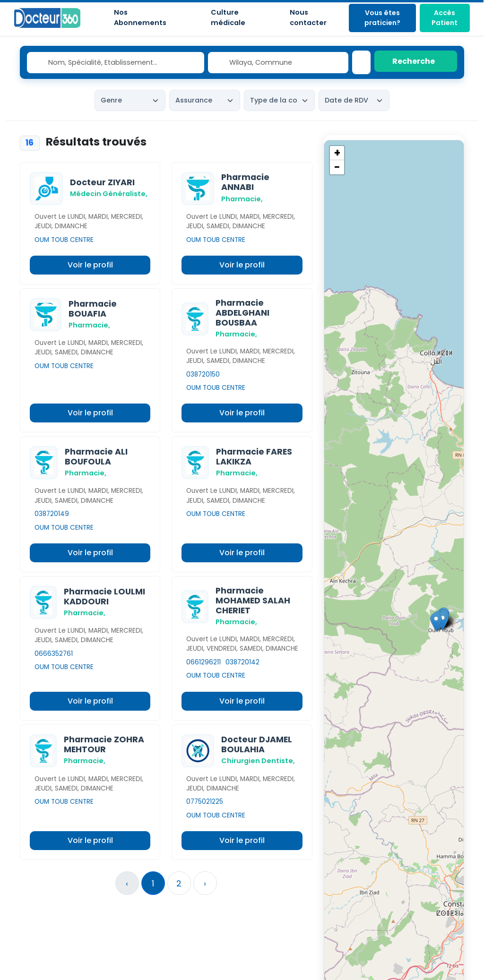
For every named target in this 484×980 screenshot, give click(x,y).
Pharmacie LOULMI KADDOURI (104, 597)
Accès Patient (445, 18)
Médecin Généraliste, (109, 194)
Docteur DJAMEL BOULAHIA (257, 744)
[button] (436, 622)
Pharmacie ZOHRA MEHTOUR (104, 744)
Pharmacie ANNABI (245, 182)
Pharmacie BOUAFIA (93, 309)
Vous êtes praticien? (382, 18)
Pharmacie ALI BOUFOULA (96, 457)
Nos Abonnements (140, 17)
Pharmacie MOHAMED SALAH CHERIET (253, 601)
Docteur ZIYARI (102, 182)
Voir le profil (90, 265)
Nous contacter (308, 17)
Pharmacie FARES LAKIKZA (254, 457)
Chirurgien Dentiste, (258, 761)
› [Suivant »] (205, 883)
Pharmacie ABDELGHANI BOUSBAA (242, 313)
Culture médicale (228, 17)
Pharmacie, (242, 199)
